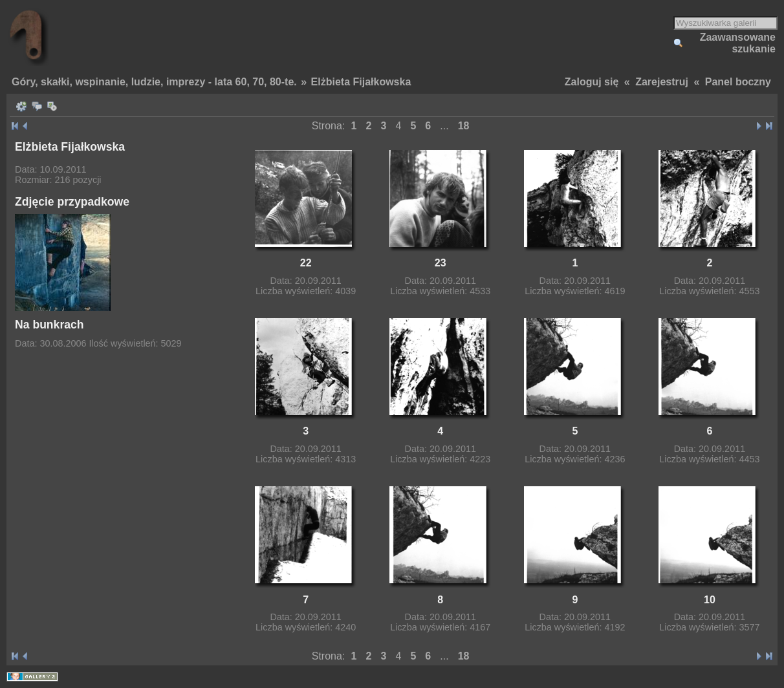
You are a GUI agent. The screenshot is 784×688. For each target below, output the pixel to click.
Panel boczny (738, 82)
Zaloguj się (592, 82)
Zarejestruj (662, 82)
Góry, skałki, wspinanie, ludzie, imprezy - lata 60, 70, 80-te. (154, 82)
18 (464, 126)
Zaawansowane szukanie (738, 43)
